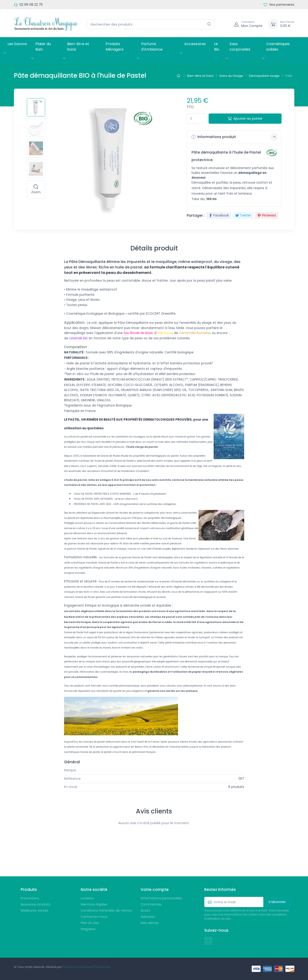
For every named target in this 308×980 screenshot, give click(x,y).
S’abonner (277, 902)
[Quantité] (196, 119)
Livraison (87, 898)
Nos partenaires (279, 5)
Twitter (243, 215)
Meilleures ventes (35, 911)
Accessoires (195, 44)
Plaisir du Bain (43, 47)
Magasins (88, 929)
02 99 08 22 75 (31, 5)
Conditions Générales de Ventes (106, 911)
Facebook (219, 215)
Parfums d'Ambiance (152, 47)
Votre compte (155, 890)
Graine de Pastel (231, 770)
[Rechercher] (209, 24)
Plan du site (90, 923)
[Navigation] (225, 24)
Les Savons (17, 44)
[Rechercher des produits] (151, 24)
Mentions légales (94, 904)
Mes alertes (150, 923)
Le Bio (217, 47)
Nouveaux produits (36, 904)
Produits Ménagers (115, 47)
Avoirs (145, 911)
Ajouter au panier (245, 118)
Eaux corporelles (240, 47)
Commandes (151, 904)
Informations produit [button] (235, 137)
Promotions (30, 898)
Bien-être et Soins (78, 47)
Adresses (148, 917)
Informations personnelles (161, 898)
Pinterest (267, 215)
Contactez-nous (94, 917)
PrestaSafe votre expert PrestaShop (86, 967)
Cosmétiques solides (278, 47)
